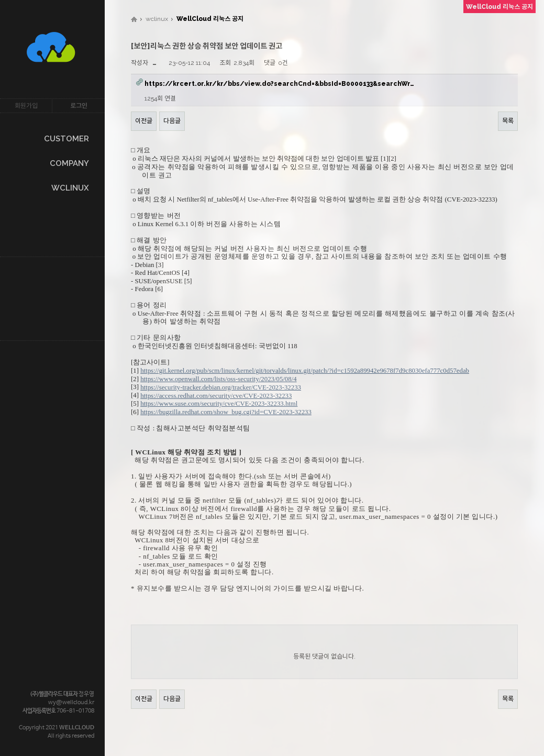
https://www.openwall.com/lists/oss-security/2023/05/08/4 (218, 379)
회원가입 (26, 106)
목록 (508, 121)
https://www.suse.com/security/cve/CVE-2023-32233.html (219, 404)
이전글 (144, 121)
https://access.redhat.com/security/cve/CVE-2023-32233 (216, 396)
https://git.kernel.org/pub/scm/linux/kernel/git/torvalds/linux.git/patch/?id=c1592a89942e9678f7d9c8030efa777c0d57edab (305, 371)
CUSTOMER (66, 139)
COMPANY (69, 163)
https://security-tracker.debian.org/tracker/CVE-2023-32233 (221, 387)
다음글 (172, 121)
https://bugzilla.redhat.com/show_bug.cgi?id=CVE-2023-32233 (226, 412)
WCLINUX (70, 188)
